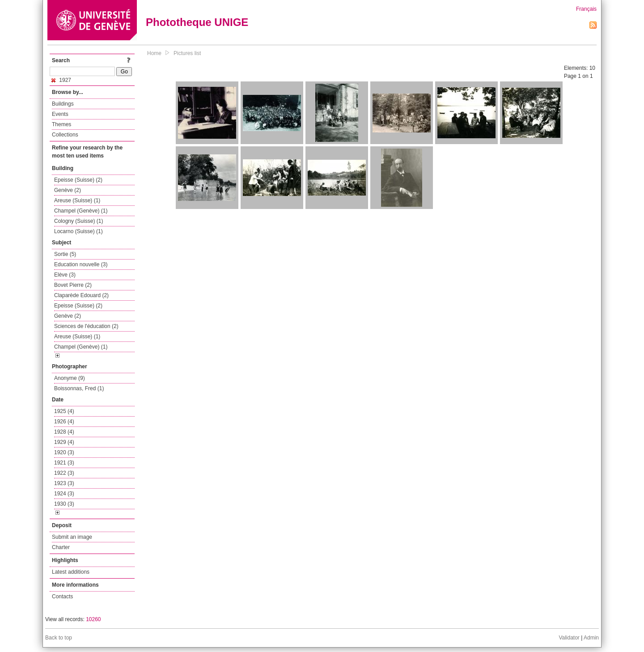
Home (154, 53)
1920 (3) (64, 452)
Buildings (63, 104)
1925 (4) (64, 411)
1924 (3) (64, 494)
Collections (65, 135)
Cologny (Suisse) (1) (78, 221)
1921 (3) (64, 463)
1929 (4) (64, 442)
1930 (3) (64, 504)
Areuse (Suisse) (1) (77, 200)
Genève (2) (68, 190)
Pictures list (187, 53)
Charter (61, 547)
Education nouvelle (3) (81, 264)
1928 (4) (64, 432)
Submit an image (72, 537)
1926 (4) (64, 422)
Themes (61, 124)
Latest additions (71, 572)
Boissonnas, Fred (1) (79, 388)
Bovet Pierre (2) (73, 285)
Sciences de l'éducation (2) (86, 326)
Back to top (59, 638)
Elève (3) (65, 275)
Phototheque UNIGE (197, 22)
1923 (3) (64, 483)
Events (60, 114)
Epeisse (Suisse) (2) (78, 180)
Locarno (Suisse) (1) (78, 231)
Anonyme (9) (70, 378)
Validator (569, 638)
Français (586, 9)
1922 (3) (64, 473)
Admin (591, 638)
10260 (93, 619)
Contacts (62, 597)
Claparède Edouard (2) (81, 295)
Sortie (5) (65, 254)
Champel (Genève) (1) (81, 211)
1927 (61, 80)
